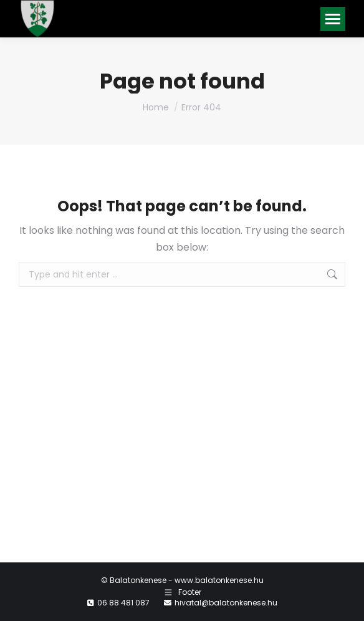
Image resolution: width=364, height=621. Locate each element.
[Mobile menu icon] (333, 19)
